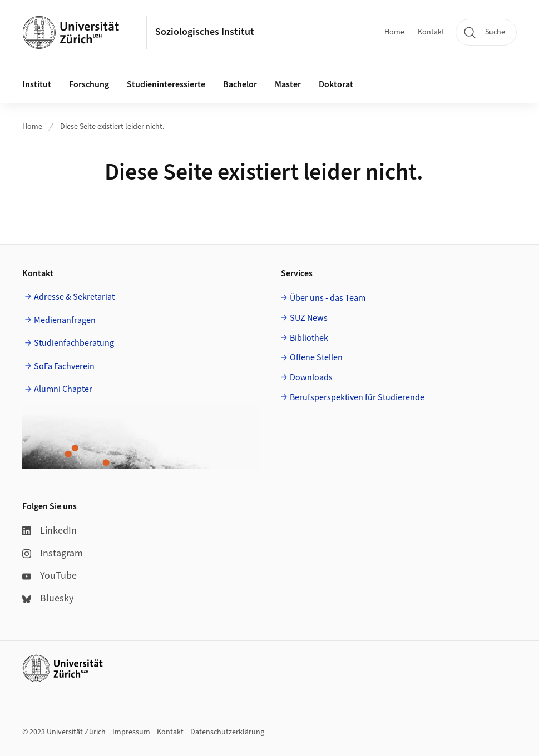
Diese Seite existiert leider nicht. (112, 127)
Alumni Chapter (63, 389)
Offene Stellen (316, 357)
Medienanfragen (65, 320)
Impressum (131, 732)
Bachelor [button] (240, 84)
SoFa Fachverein (64, 366)
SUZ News (309, 318)
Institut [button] (37, 84)
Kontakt (431, 32)
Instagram (53, 553)
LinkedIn (50, 531)
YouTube (50, 576)
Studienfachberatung (74, 343)
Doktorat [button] (336, 84)
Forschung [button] (89, 84)
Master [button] (288, 84)
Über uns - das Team (328, 298)
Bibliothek (309, 338)
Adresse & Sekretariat (74, 297)
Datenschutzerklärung (227, 732)
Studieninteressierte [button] (166, 84)
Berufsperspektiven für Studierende (357, 397)
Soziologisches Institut (205, 32)
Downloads (311, 377)
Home (394, 32)
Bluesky (48, 598)
